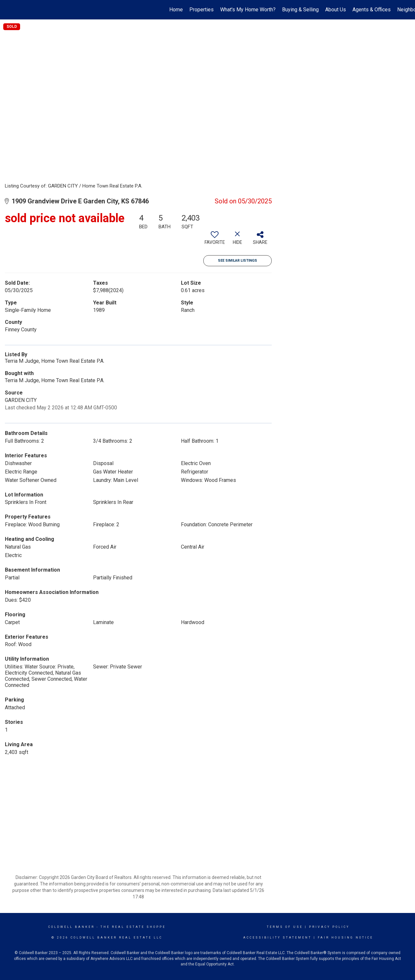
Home (176, 10)
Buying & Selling (300, 10)
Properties (202, 10)
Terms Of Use (285, 927)
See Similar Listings (237, 261)
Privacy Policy (329, 927)
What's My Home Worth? (248, 10)
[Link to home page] (8, 10)
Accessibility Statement (277, 938)
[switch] (215, 240)
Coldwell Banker (71, 927)
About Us (336, 10)
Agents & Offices (372, 10)
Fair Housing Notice (345, 938)
